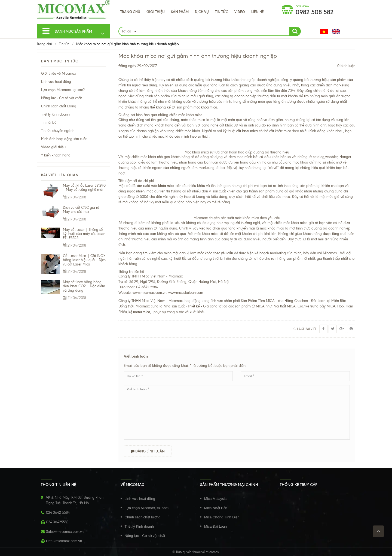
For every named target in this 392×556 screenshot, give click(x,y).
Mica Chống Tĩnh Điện (222, 517)
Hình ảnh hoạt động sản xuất (64, 139)
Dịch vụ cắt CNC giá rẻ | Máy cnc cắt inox (82, 210)
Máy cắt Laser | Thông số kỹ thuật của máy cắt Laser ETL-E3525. (84, 234)
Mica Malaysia (215, 499)
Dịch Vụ (202, 12)
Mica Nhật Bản (216, 508)
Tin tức (222, 12)
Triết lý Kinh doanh (55, 114)
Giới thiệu (156, 12)
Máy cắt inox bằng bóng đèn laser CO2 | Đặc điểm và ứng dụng (84, 286)
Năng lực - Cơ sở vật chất (61, 98)
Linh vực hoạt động (56, 82)
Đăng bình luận (148, 451)
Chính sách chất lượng (59, 106)
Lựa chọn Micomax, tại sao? (63, 90)
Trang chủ (130, 12)
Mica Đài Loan (215, 526)
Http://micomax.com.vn (64, 541)
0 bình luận (346, 66)
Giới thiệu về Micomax (59, 73)
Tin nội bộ (49, 123)
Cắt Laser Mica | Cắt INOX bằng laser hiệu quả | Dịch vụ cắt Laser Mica (84, 260)
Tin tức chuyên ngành (58, 131)
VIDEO (240, 12)
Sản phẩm (180, 12)
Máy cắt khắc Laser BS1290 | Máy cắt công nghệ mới (84, 188)
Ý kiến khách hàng (56, 155)
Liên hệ (258, 12)
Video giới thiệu (53, 147)
